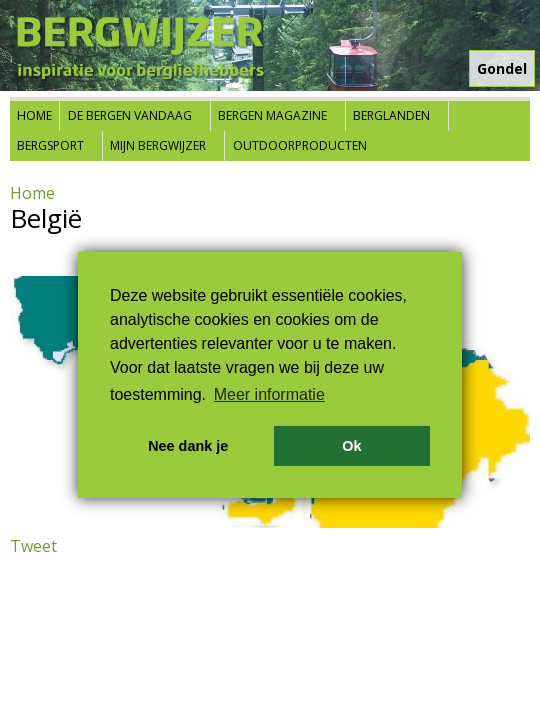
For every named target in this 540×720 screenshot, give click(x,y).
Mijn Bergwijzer (158, 145)
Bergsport (50, 145)
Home (34, 115)
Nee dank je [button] (188, 446)
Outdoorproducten (300, 145)
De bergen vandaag (130, 115)
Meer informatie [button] (269, 394)
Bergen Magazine (272, 115)
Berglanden (391, 115)
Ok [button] (351, 446)
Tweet (33, 546)
